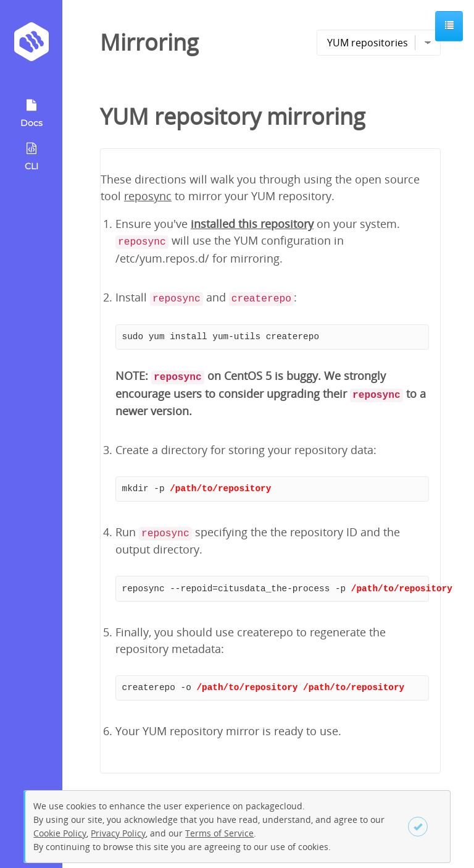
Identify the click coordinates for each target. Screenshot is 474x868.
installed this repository (252, 224)
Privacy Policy (118, 833)
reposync (148, 196)
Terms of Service (219, 833)
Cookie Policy (60, 833)
